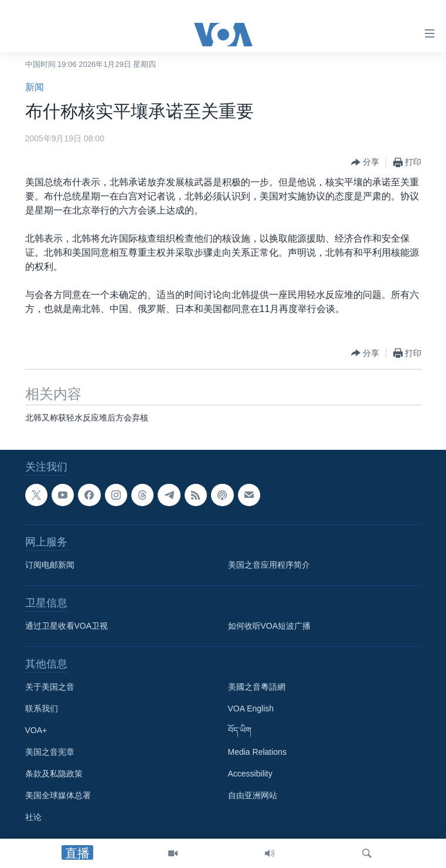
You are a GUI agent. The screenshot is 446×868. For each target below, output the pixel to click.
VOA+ (36, 730)
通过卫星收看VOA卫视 (67, 626)
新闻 (35, 87)
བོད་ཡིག (240, 730)
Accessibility (250, 774)
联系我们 (42, 708)
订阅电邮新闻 (50, 565)
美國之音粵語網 (257, 687)
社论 (33, 817)
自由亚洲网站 (253, 795)
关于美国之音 (50, 687)
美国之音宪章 (50, 752)
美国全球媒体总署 (58, 795)
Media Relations (257, 752)
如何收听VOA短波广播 (270, 626)
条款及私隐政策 (54, 774)
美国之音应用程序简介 (269, 565)
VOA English (251, 708)
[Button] (365, 162)
